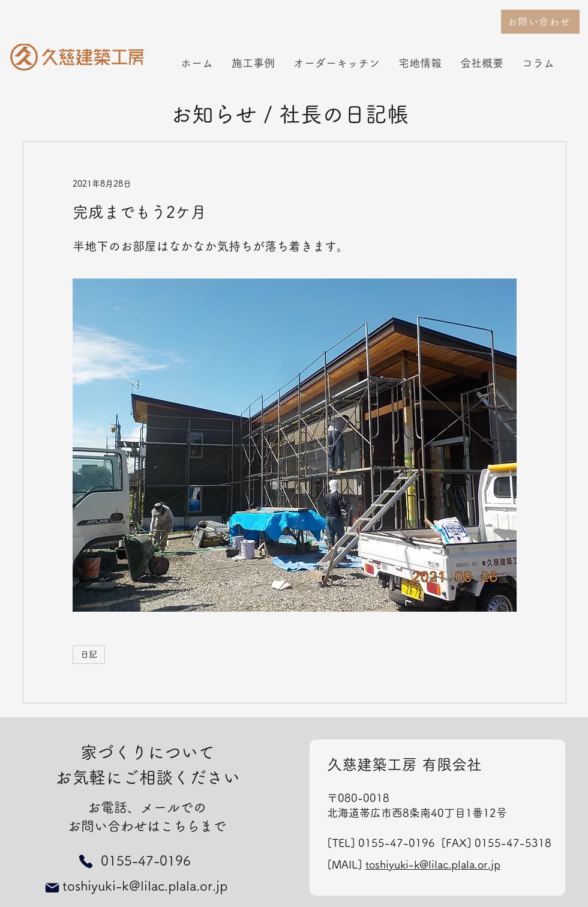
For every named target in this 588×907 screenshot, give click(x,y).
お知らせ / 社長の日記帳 (289, 114)
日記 (89, 654)
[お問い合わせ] (540, 22)
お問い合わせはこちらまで (147, 826)
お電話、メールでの (147, 807)
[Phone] (85, 861)
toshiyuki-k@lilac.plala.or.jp (433, 864)
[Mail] (52, 888)
